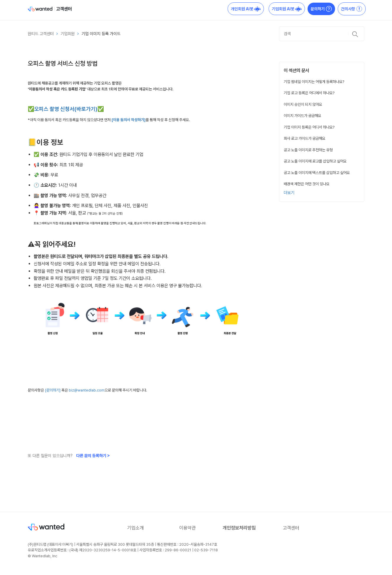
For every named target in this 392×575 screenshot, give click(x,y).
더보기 (289, 193)
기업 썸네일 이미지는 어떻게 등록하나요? (314, 82)
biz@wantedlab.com (87, 390)
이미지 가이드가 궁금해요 (302, 116)
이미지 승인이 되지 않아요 (303, 104)
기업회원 (68, 34)
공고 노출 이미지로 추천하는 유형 (308, 150)
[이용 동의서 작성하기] (129, 120)
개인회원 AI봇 (246, 9)
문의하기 (321, 9)
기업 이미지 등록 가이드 (101, 34)
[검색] (322, 34)
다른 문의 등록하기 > (93, 456)
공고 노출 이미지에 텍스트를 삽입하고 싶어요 (317, 173)
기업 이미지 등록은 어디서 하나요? (309, 127)
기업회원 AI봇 (287, 9)
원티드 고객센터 (41, 34)
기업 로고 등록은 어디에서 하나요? (309, 93)
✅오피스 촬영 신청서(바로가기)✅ (66, 109)
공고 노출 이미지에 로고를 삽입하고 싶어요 (315, 161)
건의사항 (352, 9)
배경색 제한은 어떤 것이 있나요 (307, 184)
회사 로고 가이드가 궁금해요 (304, 138)
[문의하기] (53, 390)
